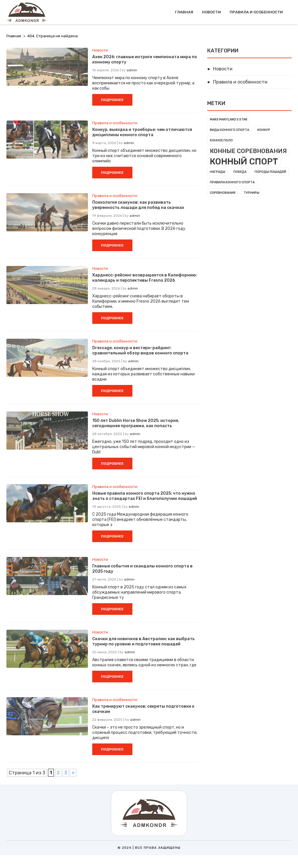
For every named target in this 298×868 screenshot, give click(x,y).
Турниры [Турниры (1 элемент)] (251, 193)
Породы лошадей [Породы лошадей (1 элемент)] (270, 172)
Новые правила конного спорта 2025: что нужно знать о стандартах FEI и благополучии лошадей (145, 496)
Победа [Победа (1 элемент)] (240, 172)
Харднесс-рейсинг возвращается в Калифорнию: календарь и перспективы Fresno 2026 (145, 278)
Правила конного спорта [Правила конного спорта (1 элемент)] (232, 182)
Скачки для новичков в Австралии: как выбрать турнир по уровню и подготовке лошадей (143, 641)
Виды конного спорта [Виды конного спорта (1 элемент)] (229, 130)
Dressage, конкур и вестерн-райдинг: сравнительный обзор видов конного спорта (140, 350)
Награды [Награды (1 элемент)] (218, 172)
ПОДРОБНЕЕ (112, 100)
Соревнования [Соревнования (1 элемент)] (223, 193)
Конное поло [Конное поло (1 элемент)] (221, 140)
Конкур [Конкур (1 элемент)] (264, 130)
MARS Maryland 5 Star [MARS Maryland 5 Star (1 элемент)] (229, 119)
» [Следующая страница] (73, 773)
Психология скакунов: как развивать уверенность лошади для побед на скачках (138, 205)
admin (132, 70)
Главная (184, 12)
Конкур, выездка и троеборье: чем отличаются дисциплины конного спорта (142, 132)
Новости (211, 12)
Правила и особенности (256, 12)
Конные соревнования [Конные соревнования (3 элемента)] (248, 151)
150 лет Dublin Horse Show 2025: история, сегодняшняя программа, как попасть (136, 423)
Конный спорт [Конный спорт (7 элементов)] (244, 161)
